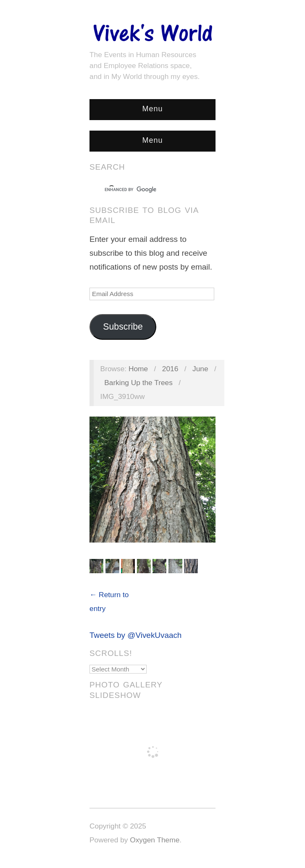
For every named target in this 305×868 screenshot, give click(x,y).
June (200, 369)
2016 (170, 369)
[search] (145, 190)
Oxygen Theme (155, 840)
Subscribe (123, 327)
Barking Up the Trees (138, 383)
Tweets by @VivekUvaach (135, 635)
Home (138, 369)
